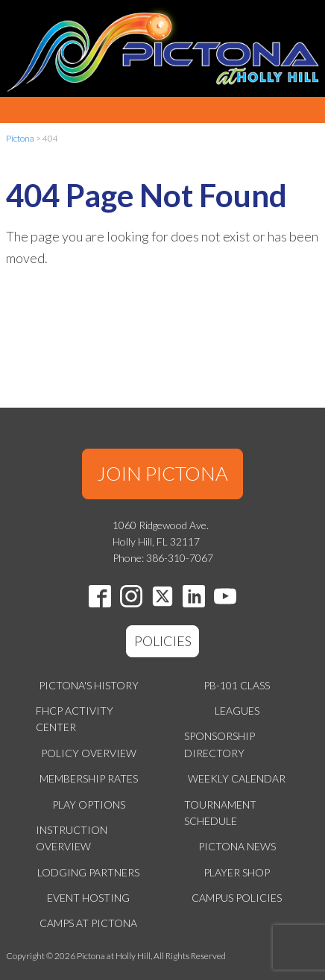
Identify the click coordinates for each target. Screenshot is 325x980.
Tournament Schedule (220, 813)
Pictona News (237, 846)
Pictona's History (89, 685)
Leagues (237, 711)
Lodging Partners (88, 872)
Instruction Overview (72, 838)
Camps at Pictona (88, 923)
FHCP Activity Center (75, 719)
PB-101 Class (237, 685)
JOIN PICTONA (162, 473)
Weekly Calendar (237, 778)
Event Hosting (88, 898)
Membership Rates (89, 778)
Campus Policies (237, 898)
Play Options (89, 804)
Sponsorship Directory (220, 744)
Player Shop (237, 872)
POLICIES (163, 641)
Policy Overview (89, 753)
